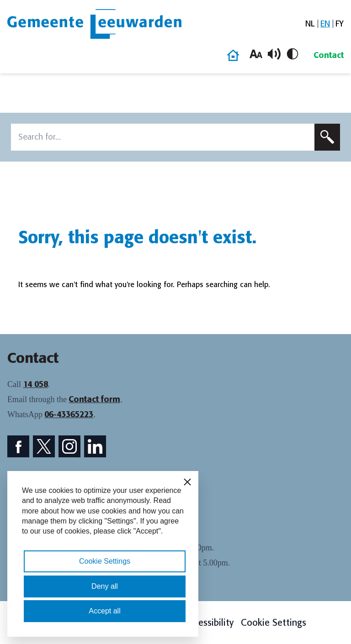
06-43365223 (69, 414)
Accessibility (209, 623)
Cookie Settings (274, 623)
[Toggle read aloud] (274, 54)
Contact (329, 55)
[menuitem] (310, 24)
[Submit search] (327, 137)
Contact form (94, 399)
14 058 (36, 384)
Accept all (104, 611)
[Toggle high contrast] (292, 54)
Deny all (105, 586)
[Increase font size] (256, 54)
